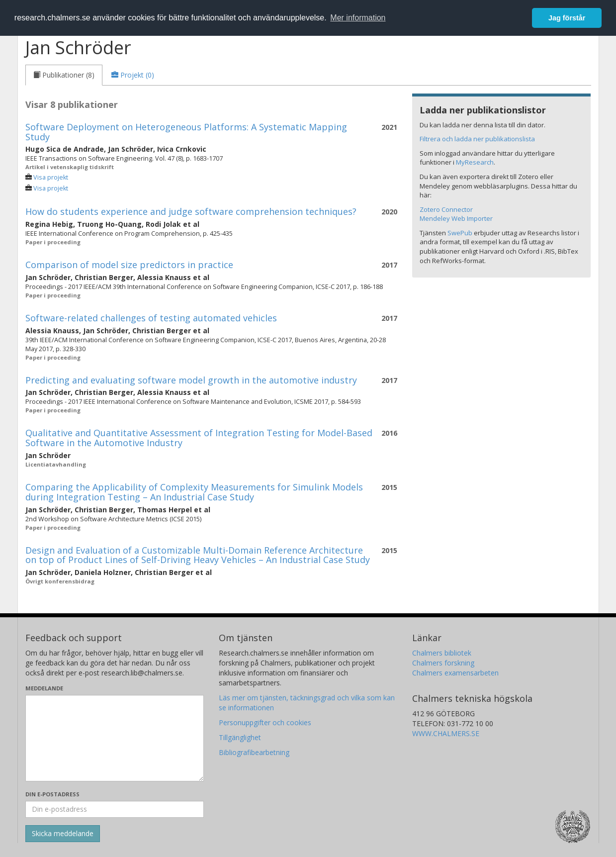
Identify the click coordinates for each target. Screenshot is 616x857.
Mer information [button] (358, 18)
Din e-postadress (52, 794)
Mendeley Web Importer (456, 218)
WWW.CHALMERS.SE (446, 733)
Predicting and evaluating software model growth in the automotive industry (191, 380)
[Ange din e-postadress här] (115, 809)
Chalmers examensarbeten (455, 673)
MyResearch (475, 162)
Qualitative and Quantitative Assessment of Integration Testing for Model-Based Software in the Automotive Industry (199, 438)
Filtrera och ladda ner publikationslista (477, 139)
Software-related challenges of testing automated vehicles (151, 318)
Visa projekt (51, 177)
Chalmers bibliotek (442, 653)
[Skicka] (63, 834)
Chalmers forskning (443, 663)
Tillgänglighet (240, 737)
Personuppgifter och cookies (265, 722)
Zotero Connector (446, 209)
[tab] (64, 75)
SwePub (460, 233)
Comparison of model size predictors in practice (129, 265)
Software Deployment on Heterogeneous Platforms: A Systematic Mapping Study (186, 132)
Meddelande (44, 688)
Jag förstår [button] (567, 18)
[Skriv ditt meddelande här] (115, 738)
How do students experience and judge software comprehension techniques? (191, 211)
